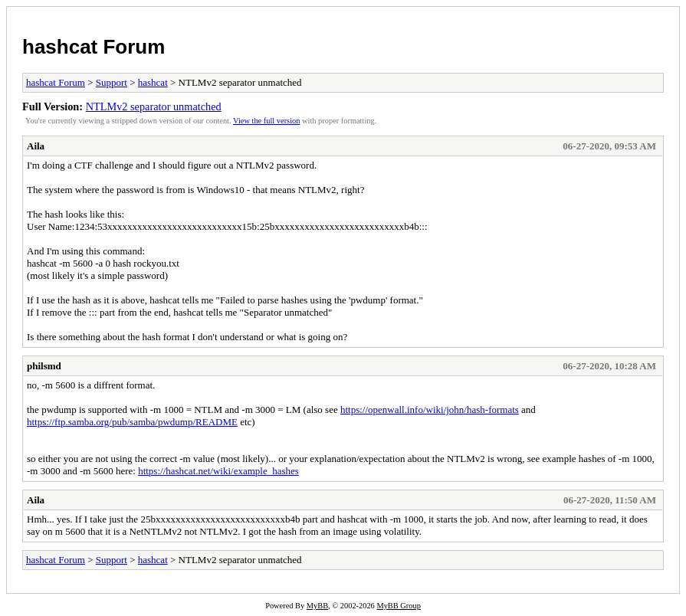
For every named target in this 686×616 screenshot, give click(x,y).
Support (112, 82)
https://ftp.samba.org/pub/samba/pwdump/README (132, 422)
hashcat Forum (94, 47)
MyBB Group (398, 606)
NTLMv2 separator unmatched (154, 106)
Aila (36, 146)
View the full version (266, 121)
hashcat (153, 82)
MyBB (317, 606)
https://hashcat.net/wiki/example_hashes (218, 471)
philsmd (44, 366)
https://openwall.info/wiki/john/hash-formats (430, 410)
